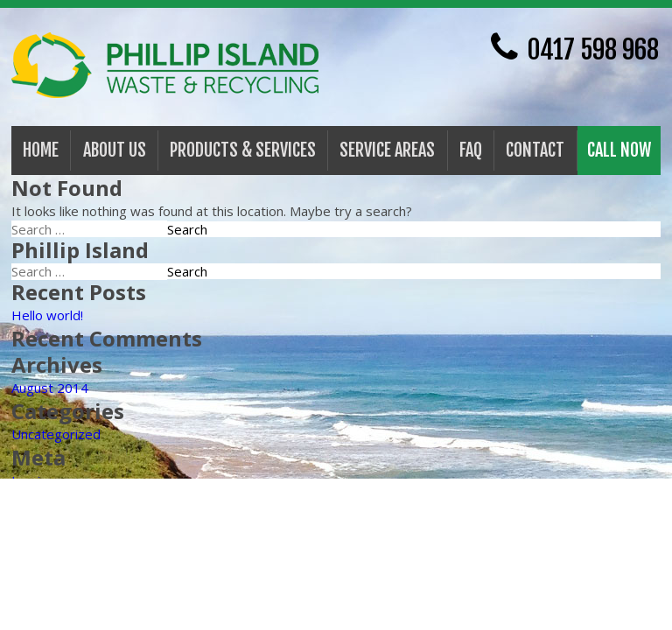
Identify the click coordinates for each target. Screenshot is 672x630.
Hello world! (47, 315)
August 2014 (50, 388)
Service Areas (387, 150)
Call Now (619, 150)
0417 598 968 (575, 48)
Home (41, 150)
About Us (115, 150)
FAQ (471, 150)
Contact (535, 150)
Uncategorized (56, 434)
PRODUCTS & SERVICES (243, 150)
